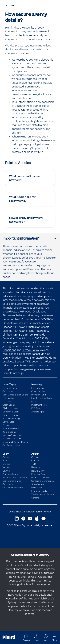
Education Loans (11, 428)
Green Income (38, 391)
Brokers (6, 464)
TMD (34, 464)
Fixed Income (38, 388)
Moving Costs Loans (12, 435)
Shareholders (38, 484)
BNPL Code (37, 488)
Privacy (48, 512)
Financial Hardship (41, 491)
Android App (38, 412)
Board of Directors (40, 477)
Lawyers (6, 471)
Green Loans (9, 405)
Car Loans (8, 391)
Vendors (6, 467)
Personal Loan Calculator (15, 477)
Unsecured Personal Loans (15, 442)
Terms (39, 512)
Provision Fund (39, 395)
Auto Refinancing (11, 418)
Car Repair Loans (11, 445)
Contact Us (37, 457)
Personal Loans (10, 388)
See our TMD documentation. (33, 361)
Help (5, 460)
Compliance (28, 512)
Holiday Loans (9, 398)
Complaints (10, 373)
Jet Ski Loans (9, 432)
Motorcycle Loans (11, 412)
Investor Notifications (42, 398)
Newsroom (36, 467)
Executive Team (39, 474)
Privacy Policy (30, 350)
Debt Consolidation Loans (15, 395)
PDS (34, 401)
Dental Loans (9, 422)
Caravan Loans (10, 415)
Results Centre (38, 471)
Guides (6, 457)
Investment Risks (40, 405)
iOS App (36, 408)
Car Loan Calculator (13, 488)
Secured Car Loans (12, 438)
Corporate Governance (42, 481)
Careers (35, 460)
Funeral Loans (10, 425)
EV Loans (7, 401)
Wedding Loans (10, 408)
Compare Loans (10, 474)
